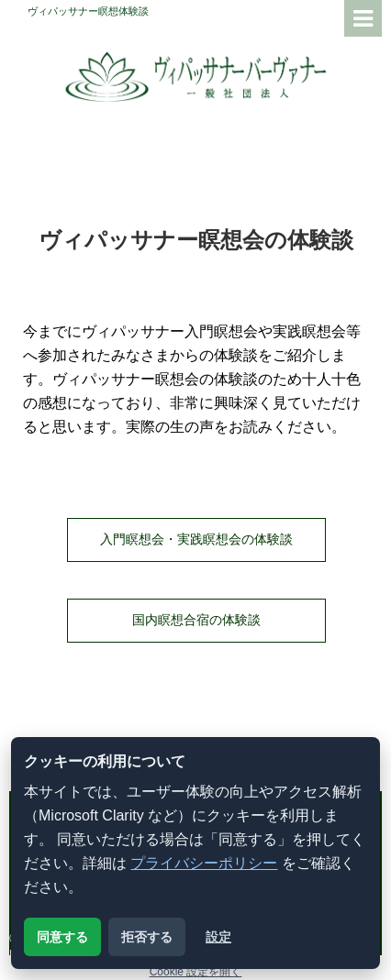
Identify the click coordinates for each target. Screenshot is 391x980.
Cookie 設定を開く (196, 972)
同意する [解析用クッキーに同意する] (62, 937)
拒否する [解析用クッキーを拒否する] (147, 937)
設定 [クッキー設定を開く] (218, 937)
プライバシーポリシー (204, 863)
